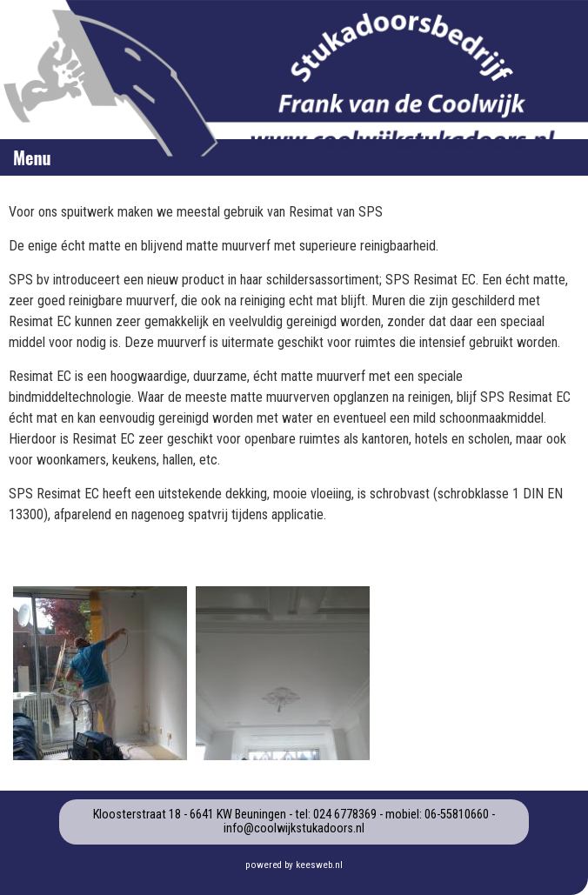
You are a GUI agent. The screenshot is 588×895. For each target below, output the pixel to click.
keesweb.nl (319, 865)
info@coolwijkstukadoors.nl (294, 828)
